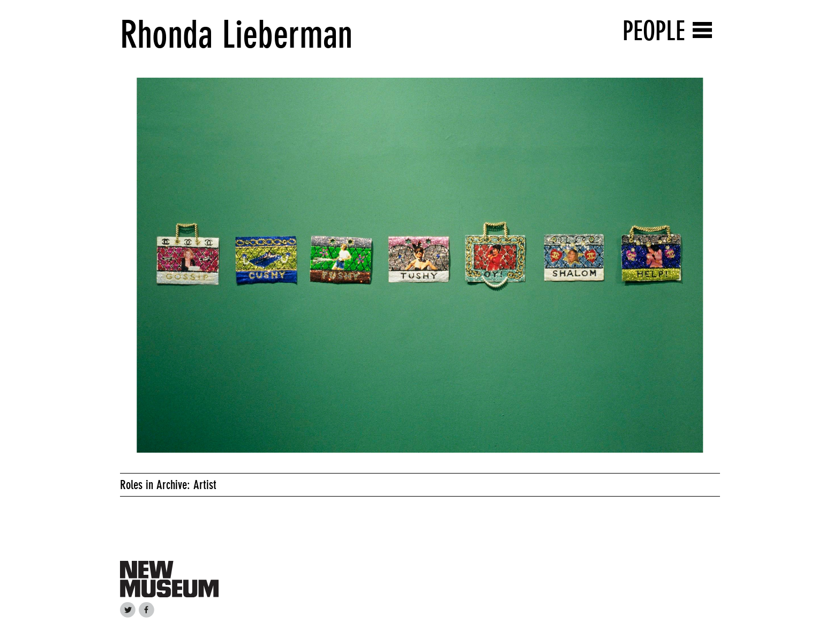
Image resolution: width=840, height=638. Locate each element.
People (654, 31)
